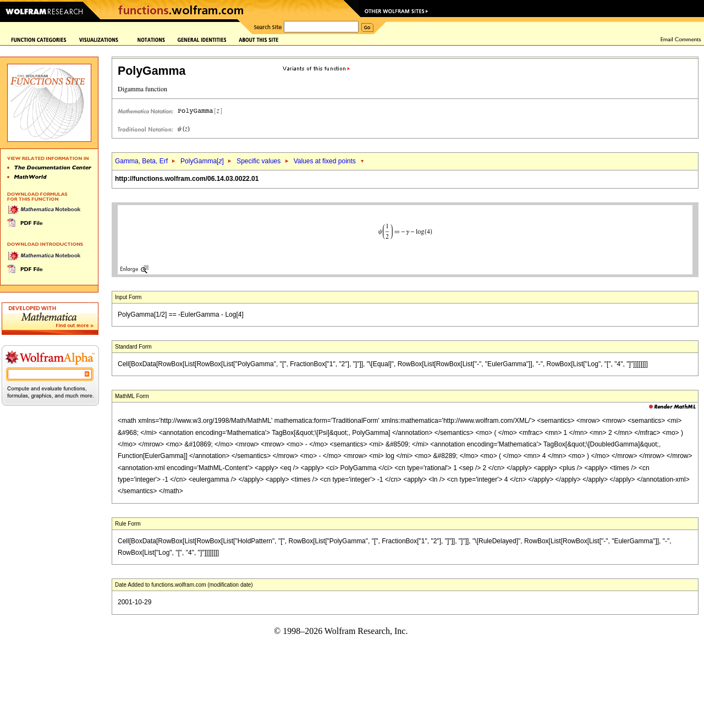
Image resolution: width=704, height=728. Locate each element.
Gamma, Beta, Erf (142, 161)
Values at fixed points (325, 161)
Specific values (258, 161)
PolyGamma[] (202, 161)
